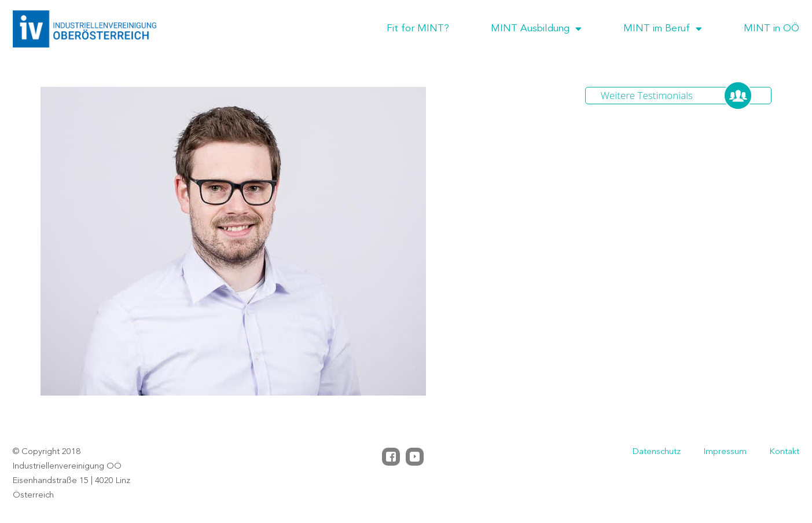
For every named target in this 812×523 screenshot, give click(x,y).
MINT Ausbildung (536, 29)
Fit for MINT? (418, 29)
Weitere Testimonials (647, 95)
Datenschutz (657, 452)
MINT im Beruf (663, 29)
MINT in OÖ (771, 29)
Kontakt (785, 452)
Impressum (725, 452)
